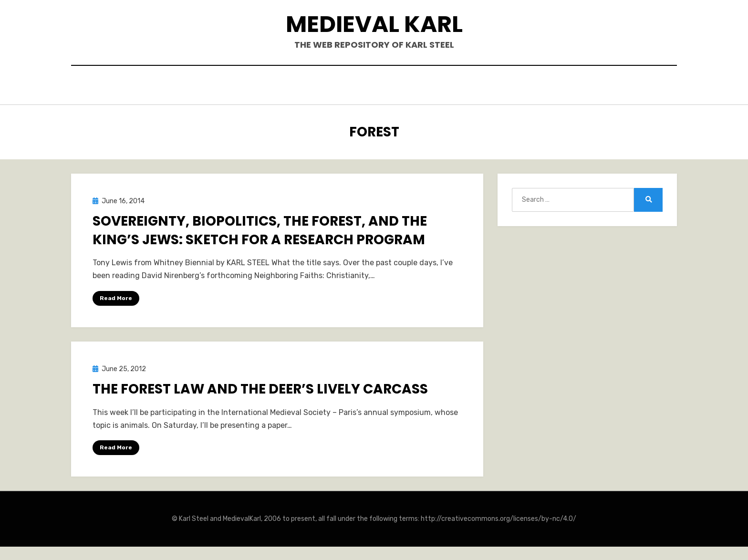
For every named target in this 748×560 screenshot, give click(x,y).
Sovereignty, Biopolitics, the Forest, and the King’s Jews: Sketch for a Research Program (260, 228)
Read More (116, 296)
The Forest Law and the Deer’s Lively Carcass (260, 387)
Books (300, 87)
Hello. (259, 87)
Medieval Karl (374, 24)
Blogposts (424, 87)
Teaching (482, 87)
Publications (357, 87)
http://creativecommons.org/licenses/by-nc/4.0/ (499, 517)
